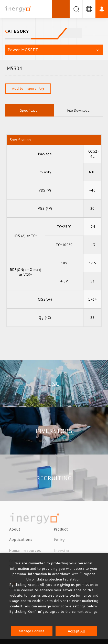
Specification (30, 110)
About (15, 531)
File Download (78, 110)
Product (61, 531)
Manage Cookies (32, 631)
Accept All (76, 631)
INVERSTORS (54, 431)
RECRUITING (54, 478)
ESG (54, 384)
